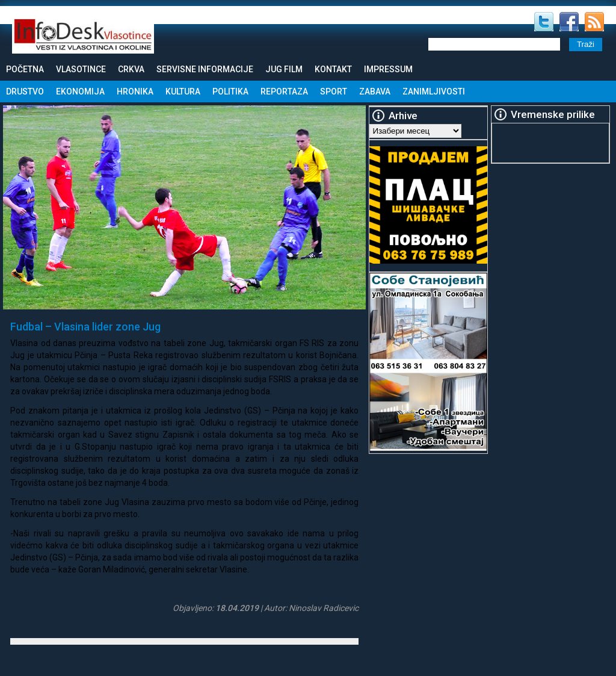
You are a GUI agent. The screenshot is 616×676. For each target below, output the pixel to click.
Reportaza (284, 91)
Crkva (131, 69)
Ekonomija (80, 91)
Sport (334, 91)
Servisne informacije (205, 69)
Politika (230, 91)
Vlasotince (81, 69)
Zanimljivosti (434, 91)
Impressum (388, 69)
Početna (25, 69)
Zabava (375, 91)
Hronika (135, 91)
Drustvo (25, 91)
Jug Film (284, 69)
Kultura (183, 91)
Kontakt (333, 69)
